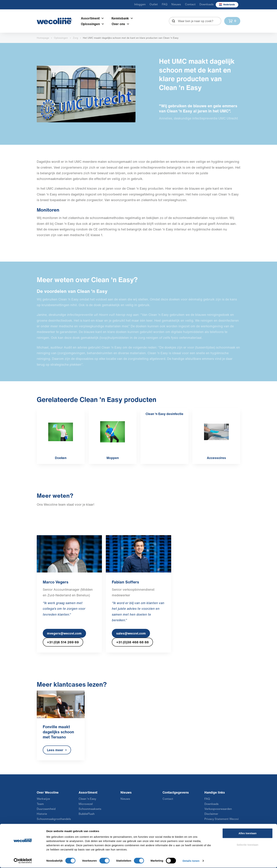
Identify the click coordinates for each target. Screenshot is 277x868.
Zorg (75, 38)
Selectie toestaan (248, 845)
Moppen (113, 458)
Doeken (61, 458)
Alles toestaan (247, 833)
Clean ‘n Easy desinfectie (164, 414)
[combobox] (195, 21)
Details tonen (191, 861)
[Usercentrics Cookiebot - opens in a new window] (23, 861)
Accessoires (216, 458)
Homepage (43, 38)
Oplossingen (61, 38)
